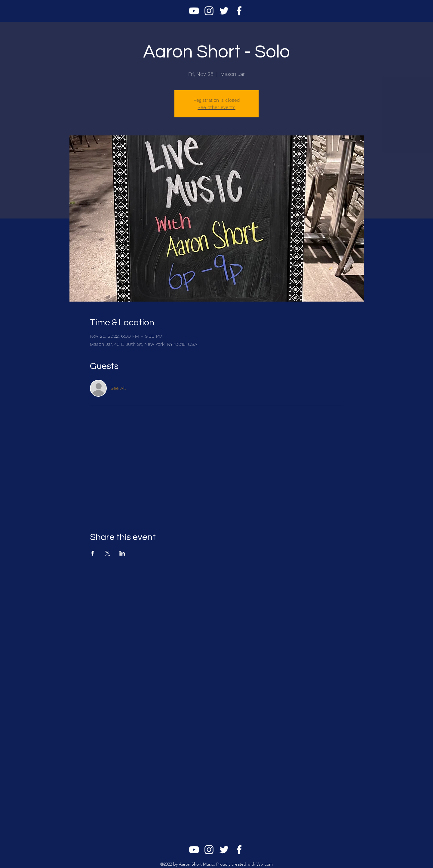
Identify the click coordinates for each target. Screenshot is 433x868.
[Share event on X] (107, 553)
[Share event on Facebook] (93, 553)
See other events (216, 107)
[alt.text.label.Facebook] (239, 11)
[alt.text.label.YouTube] (194, 11)
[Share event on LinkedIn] (122, 553)
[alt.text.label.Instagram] (209, 11)
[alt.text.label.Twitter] (224, 11)
